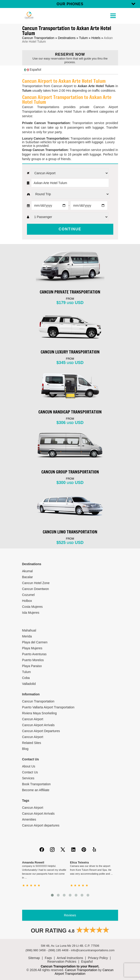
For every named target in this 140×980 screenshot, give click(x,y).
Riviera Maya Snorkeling (40, 713)
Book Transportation (36, 784)
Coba (26, 678)
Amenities (29, 819)
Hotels (96, 38)
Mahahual (29, 630)
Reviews (70, 915)
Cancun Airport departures (41, 825)
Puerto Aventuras (34, 654)
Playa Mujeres (32, 648)
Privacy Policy (98, 958)
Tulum (83, 38)
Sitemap (34, 958)
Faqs (48, 958)
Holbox (27, 601)
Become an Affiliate (36, 790)
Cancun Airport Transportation (84, 972)
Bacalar (28, 577)
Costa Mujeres (32, 607)
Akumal (28, 571)
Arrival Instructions (70, 958)
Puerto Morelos (33, 660)
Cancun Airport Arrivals (38, 725)
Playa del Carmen (35, 642)
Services (28, 778)
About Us (29, 766)
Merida (27, 636)
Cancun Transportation (38, 38)
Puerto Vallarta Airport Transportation (48, 707)
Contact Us (30, 772)
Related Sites (32, 743)
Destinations (67, 38)
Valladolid (29, 684)
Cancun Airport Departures (41, 731)
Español (87, 962)
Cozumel (28, 595)
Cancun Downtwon (36, 589)
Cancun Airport (33, 719)
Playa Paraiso (32, 666)
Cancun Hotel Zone (36, 583)
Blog (25, 749)
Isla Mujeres (31, 613)
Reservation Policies (62, 962)
